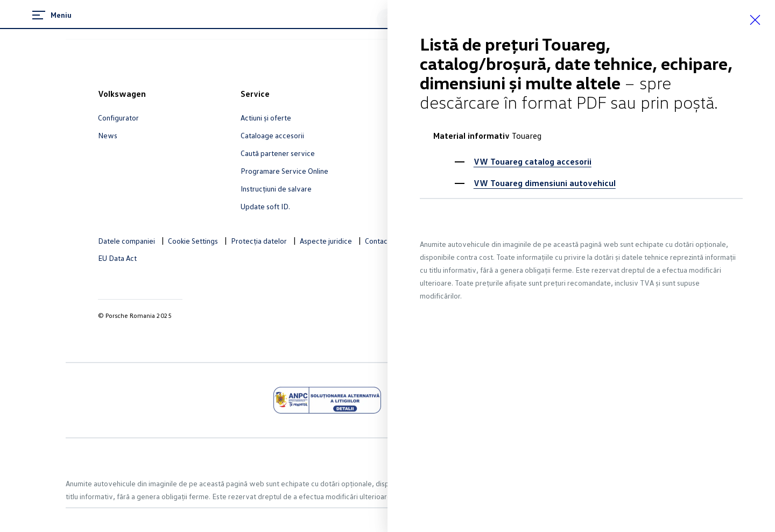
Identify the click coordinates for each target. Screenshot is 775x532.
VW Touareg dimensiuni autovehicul (545, 183)
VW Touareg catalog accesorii (533, 161)
